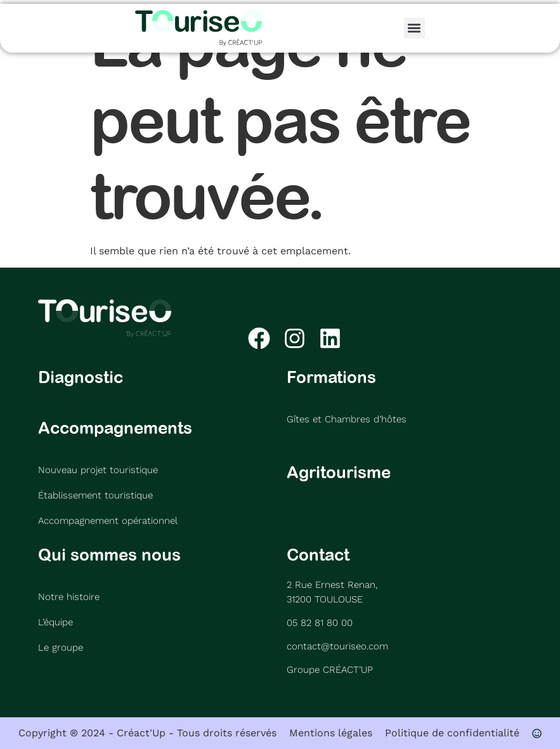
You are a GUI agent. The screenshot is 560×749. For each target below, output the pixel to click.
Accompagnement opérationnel (108, 521)
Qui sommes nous (109, 554)
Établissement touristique (95, 495)
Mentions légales (331, 733)
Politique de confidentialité (452, 733)
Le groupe (61, 648)
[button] (414, 28)
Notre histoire (69, 597)
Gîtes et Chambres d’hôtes (347, 419)
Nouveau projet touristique (98, 470)
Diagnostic (81, 377)
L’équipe (55, 622)
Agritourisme (339, 472)
